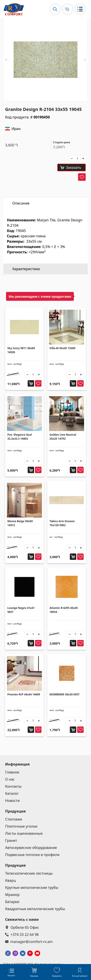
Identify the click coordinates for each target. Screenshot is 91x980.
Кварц (10, 880)
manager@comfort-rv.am (29, 942)
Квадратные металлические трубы (35, 909)
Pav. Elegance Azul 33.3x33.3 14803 (20, 437)
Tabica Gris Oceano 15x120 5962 (62, 523)
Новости (12, 801)
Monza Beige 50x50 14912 (20, 523)
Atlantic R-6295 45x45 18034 (64, 610)
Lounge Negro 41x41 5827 (21, 610)
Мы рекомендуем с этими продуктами (40, 296)
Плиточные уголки (21, 826)
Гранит (11, 840)
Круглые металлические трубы (32, 888)
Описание (21, 203)
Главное (12, 772)
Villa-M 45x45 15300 (62, 348)
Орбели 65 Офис (22, 927)
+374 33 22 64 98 (22, 935)
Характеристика (26, 214)
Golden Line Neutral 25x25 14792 (63, 437)
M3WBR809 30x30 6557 (64, 694)
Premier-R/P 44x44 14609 (24, 694)
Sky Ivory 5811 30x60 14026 (21, 350)
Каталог (12, 793)
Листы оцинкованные (24, 833)
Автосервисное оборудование (31, 848)
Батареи (12, 902)
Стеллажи (14, 819)
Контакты (13, 786)
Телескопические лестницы (29, 873)
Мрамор (12, 895)
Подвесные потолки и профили (32, 855)
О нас (10, 779)
